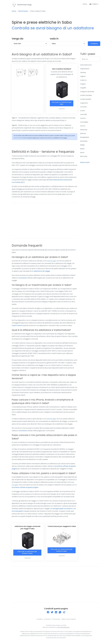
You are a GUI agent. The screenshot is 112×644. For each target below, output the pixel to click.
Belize (82, 149)
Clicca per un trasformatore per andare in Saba (62, 551)
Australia (84, 115)
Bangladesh (85, 138)
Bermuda (84, 157)
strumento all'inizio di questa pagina (25, 488)
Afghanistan (85, 69)
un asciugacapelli (57, 509)
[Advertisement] (45, 221)
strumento (18, 138)
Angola (83, 84)
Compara (94, 44)
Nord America (24, 11)
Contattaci (40, 620)
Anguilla (83, 88)
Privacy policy (56, 620)
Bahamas (84, 130)
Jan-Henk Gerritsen (63, 628)
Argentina (84, 103)
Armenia (83, 107)
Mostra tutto (85, 163)
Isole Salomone (86, 65)
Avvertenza (47, 620)
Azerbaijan (84, 122)
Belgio (82, 145)
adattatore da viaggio (42, 272)
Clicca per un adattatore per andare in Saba (27, 553)
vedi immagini (52, 261)
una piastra (68, 509)
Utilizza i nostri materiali (69, 620)
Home (84, 4)
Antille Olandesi (86, 96)
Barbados (84, 141)
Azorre (83, 126)
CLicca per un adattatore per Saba (62, 104)
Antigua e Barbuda (87, 92)
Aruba (83, 111)
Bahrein (83, 134)
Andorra (83, 81)
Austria (83, 119)
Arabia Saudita (86, 100)
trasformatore (17, 326)
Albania (83, 73)
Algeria (83, 77)
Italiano (94, 4)
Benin (82, 153)
